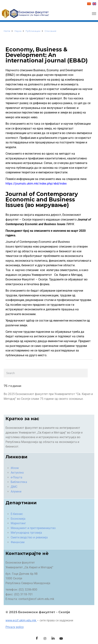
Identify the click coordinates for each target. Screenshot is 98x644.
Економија (18, 519)
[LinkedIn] (53, 638)
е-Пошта (16, 477)
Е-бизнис (17, 514)
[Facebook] (37, 638)
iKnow (15, 468)
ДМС (14, 487)
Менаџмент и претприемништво (33, 528)
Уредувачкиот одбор (20, 321)
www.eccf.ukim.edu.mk (21, 620)
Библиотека (19, 482)
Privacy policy (15, 627)
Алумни (16, 491)
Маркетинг (18, 523)
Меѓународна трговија (26, 533)
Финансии (18, 542)
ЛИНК (70, 224)
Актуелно (17, 473)
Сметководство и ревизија (29, 537)
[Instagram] (45, 638)
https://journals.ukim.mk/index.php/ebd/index (36, 184)
